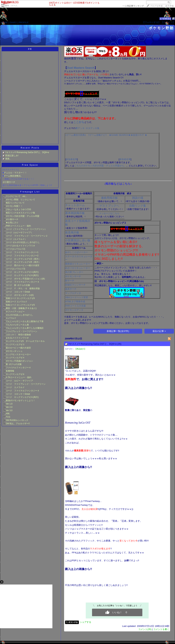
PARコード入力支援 (75, 306)
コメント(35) (145, 629)
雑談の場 (138, 198)
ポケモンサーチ (73, 276)
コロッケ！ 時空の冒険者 (18, 335)
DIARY (13, 22)
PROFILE (24, 22)
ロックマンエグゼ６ (15, 374)
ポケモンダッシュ (14, 351)
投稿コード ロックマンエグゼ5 (20, 305)
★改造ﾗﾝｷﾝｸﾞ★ (139, 135)
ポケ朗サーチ (9, 182)
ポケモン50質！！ (14, 206)
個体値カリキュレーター (78, 264)
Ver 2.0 (9, 407)
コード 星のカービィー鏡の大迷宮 (23, 265)
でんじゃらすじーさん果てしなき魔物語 (25, 328)
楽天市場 (169, 6)
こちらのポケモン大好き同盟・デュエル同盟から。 (100, 166)
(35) (119, 344)
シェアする (85, 622)
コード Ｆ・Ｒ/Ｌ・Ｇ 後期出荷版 (23, 288)
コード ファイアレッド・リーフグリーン (26, 384)
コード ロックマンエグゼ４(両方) (22, 272)
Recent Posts (30, 148)
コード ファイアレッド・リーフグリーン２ (27, 236)
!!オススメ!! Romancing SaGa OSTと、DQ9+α (27, 152)
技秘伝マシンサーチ (75, 285)
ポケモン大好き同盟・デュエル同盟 (24, 216)
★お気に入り (12, 223)
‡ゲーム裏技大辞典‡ (76, 135)
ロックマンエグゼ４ (15, 358)
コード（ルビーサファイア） (19, 233)
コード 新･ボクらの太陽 (18, 285)
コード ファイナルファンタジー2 (22, 256)
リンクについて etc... (16, 196)
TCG (8, 417)
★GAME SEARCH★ (120, 135)
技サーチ (70, 281)
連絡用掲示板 (109, 198)
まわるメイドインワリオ (17, 338)
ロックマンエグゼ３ (15, 344)
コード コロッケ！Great (18, 292)
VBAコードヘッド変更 (77, 297)
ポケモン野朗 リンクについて (20, 200)
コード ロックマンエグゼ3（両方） (23, 259)
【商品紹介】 (80, 349)
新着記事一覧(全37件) (118, 331)
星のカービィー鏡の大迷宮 (18, 348)
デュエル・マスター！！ (15, 173)
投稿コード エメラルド (17, 302)
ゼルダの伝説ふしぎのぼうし (19, 315)
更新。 (8, 159)
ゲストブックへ (109, 206)
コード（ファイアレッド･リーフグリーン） (26, 229)
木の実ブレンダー (74, 272)
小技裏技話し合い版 (78, 240)
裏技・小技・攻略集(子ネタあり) (21, 308)
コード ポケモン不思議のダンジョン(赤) (25, 279)
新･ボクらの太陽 (14, 364)
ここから (79, 122)
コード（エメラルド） (16, 239)
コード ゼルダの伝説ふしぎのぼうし (23, 242)
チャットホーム (75, 205)
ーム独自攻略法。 (14, 176)
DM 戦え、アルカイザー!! (18, 424)
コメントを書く (161, 629)
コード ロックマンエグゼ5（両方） (23, 262)
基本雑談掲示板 (75, 213)
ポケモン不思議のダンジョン (19, 361)
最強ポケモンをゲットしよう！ (20, 400)
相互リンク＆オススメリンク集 (20, 213)
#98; (8, 414)
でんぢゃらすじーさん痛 (17, 325)
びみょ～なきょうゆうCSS (18, 209)
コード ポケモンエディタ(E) (20, 295)
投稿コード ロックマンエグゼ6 (20, 298)
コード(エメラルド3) (15, 269)
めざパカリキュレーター (78, 268)
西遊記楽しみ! (12, 156)
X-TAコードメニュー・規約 (19, 377)
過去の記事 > (159, 331)
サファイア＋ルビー (15, 312)
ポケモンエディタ (74, 310)
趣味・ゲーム (11, 6)
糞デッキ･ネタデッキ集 (87, 128)
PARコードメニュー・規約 (18, 226)
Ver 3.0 (9, 410)
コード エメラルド (15, 387)
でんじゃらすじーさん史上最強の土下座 (25, 321)
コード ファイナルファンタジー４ (23, 282)
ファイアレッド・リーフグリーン (21, 331)
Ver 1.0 (9, 404)
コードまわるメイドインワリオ (20, 246)
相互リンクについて (15, 203)
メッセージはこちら (109, 213)
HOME (4, 22)
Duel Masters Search (81, 68)
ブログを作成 (156, 6)
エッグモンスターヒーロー (18, 354)
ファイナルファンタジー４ (18, 368)
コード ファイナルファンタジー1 (22, 252)
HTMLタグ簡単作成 (75, 302)
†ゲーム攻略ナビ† (97, 135)
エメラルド (11, 318)
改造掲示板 (72, 232)
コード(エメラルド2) (15, 249)
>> (133, 6)
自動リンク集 (138, 206)
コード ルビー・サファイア (19, 381)
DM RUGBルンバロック (17, 420)
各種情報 (10, 371)
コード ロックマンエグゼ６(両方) (22, 275)
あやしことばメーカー (76, 252)
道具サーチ (71, 289)
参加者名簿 (72, 159)
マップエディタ (73, 293)
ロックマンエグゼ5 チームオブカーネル (25, 341)
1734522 (165, 19)
